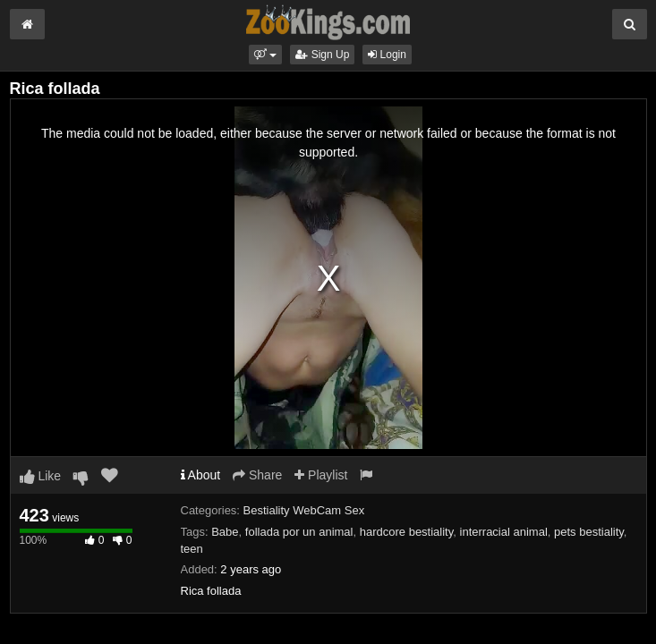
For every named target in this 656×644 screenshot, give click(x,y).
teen (192, 549)
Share (257, 475)
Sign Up (322, 55)
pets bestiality (589, 532)
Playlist (321, 475)
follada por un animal (299, 532)
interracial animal (504, 532)
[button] (265, 55)
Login (387, 55)
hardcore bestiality (407, 532)
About (201, 475)
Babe (225, 532)
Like (41, 476)
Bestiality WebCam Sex (304, 510)
